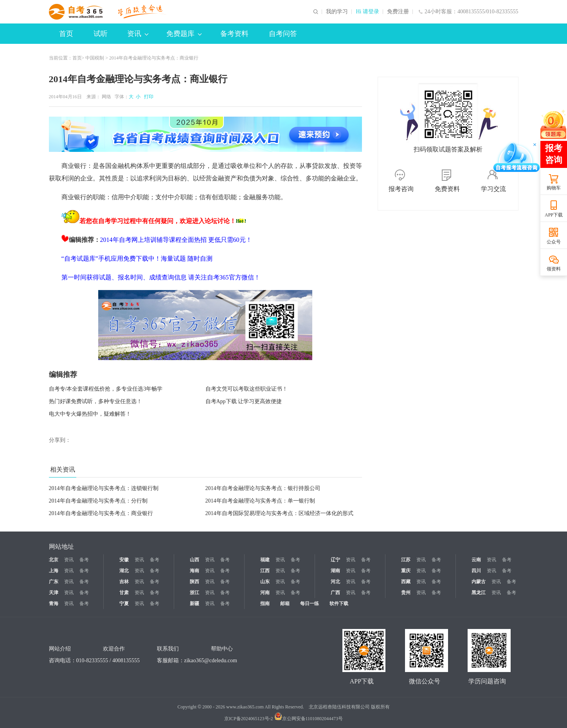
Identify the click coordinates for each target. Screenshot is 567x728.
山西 (194, 560)
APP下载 (554, 215)
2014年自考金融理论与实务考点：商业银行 (101, 513)
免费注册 (398, 12)
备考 (84, 560)
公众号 (554, 242)
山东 (265, 582)
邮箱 (285, 604)
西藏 (406, 582)
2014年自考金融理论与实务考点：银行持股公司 (263, 488)
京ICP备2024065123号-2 (249, 719)
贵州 (406, 593)
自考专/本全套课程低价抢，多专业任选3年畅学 (106, 389)
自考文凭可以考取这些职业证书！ (247, 389)
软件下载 (339, 604)
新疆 (194, 604)
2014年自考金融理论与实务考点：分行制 (98, 501)
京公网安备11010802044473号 (309, 719)
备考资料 (234, 34)
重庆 (406, 571)
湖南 (335, 571)
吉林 (124, 582)
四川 (476, 571)
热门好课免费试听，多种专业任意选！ (95, 401)
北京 (54, 560)
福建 (265, 560)
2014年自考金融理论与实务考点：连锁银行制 (104, 488)
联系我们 (168, 649)
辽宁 (335, 560)
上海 (54, 571)
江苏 (406, 560)
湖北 (124, 571)
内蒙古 (479, 582)
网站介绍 (60, 649)
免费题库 (184, 34)
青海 (54, 604)
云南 (476, 560)
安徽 (124, 560)
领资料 (554, 269)
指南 (265, 604)
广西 (335, 593)
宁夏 (124, 604)
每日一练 (310, 604)
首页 (66, 34)
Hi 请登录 (367, 12)
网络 (106, 97)
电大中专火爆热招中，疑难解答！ (90, 414)
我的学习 (337, 12)
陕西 (194, 582)
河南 (265, 593)
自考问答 (283, 34)
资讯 (138, 34)
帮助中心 (222, 649)
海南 (194, 571)
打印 (148, 97)
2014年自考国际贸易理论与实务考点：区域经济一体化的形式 (279, 513)
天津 (54, 593)
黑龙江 (479, 593)
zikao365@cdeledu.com (211, 660)
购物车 (554, 188)
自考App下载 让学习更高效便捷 (244, 401)
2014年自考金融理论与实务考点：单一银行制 (260, 501)
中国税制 (95, 58)
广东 (54, 582)
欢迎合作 (114, 649)
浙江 (194, 593)
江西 (265, 571)
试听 (101, 34)
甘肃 (124, 593)
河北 (335, 582)
